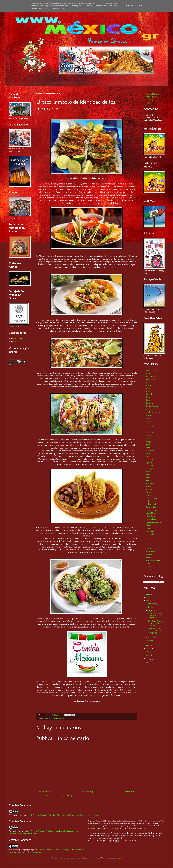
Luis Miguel (150, 468)
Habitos (148, 439)
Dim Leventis (18, 339)
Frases (148, 424)
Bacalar (148, 391)
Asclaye (148, 385)
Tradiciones (150, 543)
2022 (148, 594)
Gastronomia (48, 718)
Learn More (129, 6)
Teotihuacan (150, 537)
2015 (148, 655)
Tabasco (149, 525)
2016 (148, 652)
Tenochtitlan (150, 534)
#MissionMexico (152, 370)
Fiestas (148, 421)
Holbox (148, 448)
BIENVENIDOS (151, 97)
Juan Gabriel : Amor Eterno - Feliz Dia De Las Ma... (155, 631)
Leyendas (149, 463)
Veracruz (149, 555)
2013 (148, 662)
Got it (139, 6)
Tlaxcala (149, 540)
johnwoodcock (95, 858)
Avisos (148, 388)
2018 (148, 645)
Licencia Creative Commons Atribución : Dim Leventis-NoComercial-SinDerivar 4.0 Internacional (63, 815)
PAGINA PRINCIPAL (153, 94)
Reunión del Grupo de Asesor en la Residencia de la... (156, 623)
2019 (148, 601)
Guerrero (149, 436)
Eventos (149, 415)
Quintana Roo (151, 507)
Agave (148, 373)
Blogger (118, 858)
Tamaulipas (150, 531)
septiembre (153, 604)
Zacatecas (149, 570)
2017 (148, 648)
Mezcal (148, 480)
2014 (148, 659)
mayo (151, 610)
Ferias (148, 418)
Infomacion (150, 451)
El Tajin (148, 409)
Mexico (148, 474)
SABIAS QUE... (151, 100)
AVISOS (148, 103)
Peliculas (149, 495)
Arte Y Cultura (151, 382)
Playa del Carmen (152, 498)
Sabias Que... (150, 516)
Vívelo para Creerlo (153, 561)
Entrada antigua (131, 792)
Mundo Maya (150, 483)
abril (150, 637)
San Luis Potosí (151, 519)
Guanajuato (150, 433)
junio (150, 607)
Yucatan (148, 567)
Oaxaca (148, 492)
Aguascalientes (151, 376)
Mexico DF (150, 477)
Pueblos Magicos (152, 504)
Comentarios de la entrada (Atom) (59, 796)
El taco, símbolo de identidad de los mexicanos (155, 616)
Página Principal (89, 792)
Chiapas (148, 400)
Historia (149, 445)
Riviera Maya (150, 513)
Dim (15, 342)
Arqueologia (150, 379)
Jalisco (148, 454)
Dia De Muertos (152, 406)
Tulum (148, 546)
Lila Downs (150, 466)
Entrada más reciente (45, 792)
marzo (151, 641)
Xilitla (148, 564)
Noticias (149, 489)
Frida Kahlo (150, 427)
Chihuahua (149, 403)
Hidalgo (148, 442)
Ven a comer (61, 718)
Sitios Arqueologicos (153, 522)
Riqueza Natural (151, 510)
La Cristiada (150, 459)
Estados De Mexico (153, 412)
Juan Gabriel (150, 457)
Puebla (148, 501)
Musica (148, 486)
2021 (148, 597)
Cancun (148, 397)
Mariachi (149, 471)
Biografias (149, 394)
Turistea (149, 549)
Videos (148, 558)
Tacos (54, 718)
